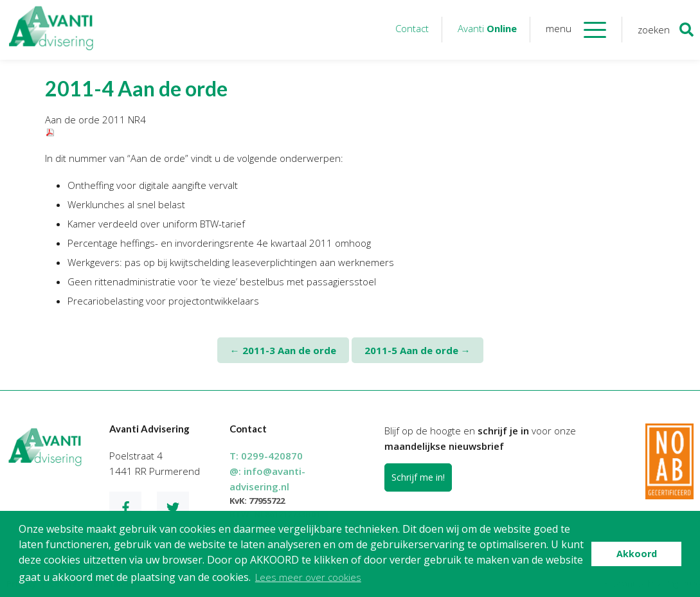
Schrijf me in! (418, 477)
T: (266, 456)
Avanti (487, 28)
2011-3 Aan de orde (283, 350)
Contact (412, 28)
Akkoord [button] (637, 554)
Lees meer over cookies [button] (308, 577)
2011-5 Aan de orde (417, 350)
